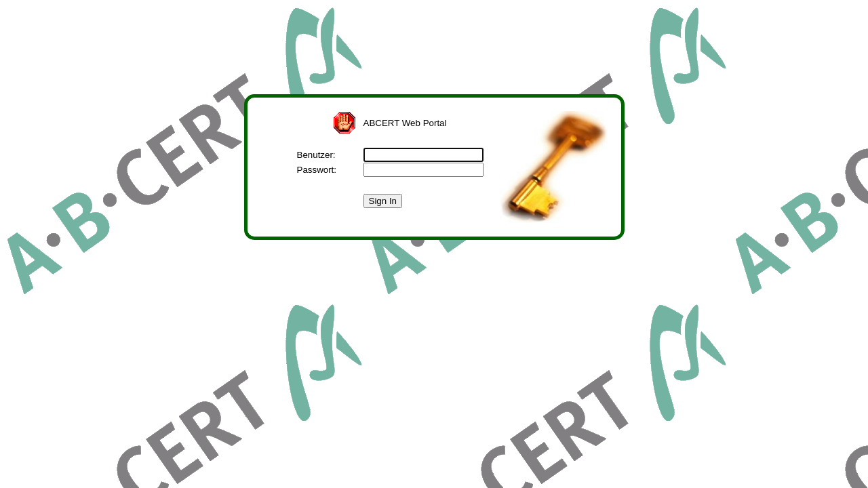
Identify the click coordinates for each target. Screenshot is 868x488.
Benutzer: (316, 155)
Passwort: (317, 170)
